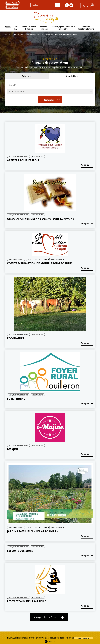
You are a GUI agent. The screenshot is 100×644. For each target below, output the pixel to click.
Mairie (8, 27)
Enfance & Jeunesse (44, 28)
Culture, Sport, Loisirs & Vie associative (63, 28)
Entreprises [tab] (27, 76)
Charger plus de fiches (46, 617)
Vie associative (47, 35)
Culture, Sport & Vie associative (26, 35)
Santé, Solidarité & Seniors (29, 28)
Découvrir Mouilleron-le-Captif (86, 28)
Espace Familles (12, 3)
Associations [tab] (72, 76)
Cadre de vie (16, 28)
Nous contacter (12, 7)
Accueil (8, 35)
